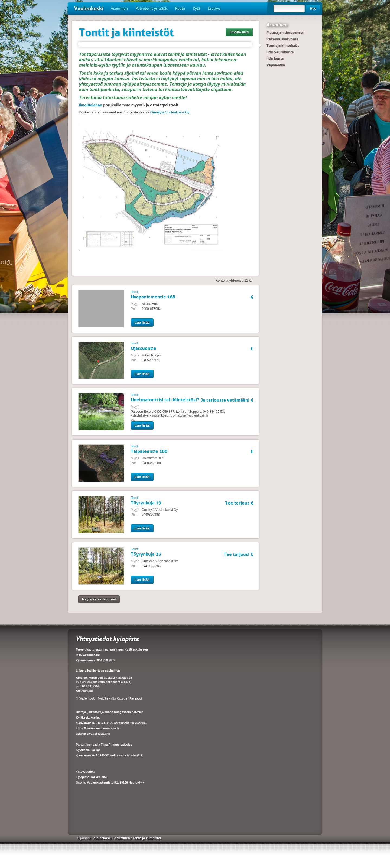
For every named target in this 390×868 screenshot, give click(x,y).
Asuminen (119, 9)
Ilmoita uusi (239, 32)
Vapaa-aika (276, 65)
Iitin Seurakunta (280, 52)
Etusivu (214, 9)
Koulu (180, 9)
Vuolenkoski (89, 9)
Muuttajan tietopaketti (285, 32)
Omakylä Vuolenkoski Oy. (170, 112)
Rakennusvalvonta (282, 39)
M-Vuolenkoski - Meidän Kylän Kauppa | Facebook (109, 698)
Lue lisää (142, 322)
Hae (313, 9)
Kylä (196, 9)
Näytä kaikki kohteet (99, 599)
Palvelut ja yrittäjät (152, 9)
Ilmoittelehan (90, 105)
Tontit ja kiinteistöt (283, 45)
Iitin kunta (275, 58)
